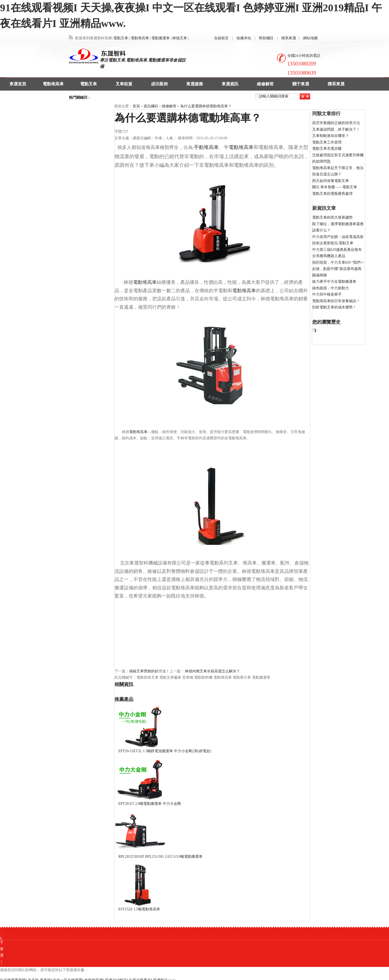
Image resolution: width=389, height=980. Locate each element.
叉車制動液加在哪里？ (331, 136)
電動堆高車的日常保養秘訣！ (336, 301)
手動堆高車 (206, 147)
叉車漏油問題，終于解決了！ (336, 129)
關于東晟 (301, 84)
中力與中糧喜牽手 (327, 294)
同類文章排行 (326, 114)
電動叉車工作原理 (327, 142)
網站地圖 (310, 38)
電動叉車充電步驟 (327, 149)
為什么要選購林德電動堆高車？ (206, 106)
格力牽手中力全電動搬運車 (334, 282)
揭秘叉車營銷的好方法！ (149, 671)
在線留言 (221, 38)
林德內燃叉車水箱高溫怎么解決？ (212, 671)
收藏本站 (244, 38)
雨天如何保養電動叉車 (331, 181)
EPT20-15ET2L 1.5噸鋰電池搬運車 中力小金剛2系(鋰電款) (165, 751)
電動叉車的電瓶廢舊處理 (332, 194)
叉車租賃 (124, 84)
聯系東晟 (289, 38)
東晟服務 (195, 84)
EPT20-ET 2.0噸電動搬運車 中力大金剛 (150, 804)
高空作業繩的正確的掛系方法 (336, 123)
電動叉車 (89, 84)
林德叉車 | (180, 38)
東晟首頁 (18, 84)
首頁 (136, 106)
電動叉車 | (122, 38)
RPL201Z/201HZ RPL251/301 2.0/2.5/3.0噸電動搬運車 (161, 857)
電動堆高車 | (141, 38)
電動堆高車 (53, 84)
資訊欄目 (151, 106)
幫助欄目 (266, 38)
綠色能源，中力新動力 (331, 288)
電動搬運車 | (161, 38)
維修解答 (265, 84)
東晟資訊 (230, 84)
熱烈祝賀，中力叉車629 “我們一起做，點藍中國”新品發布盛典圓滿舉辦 (338, 269)
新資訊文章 (324, 208)
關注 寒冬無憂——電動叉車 (335, 187)
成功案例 (159, 84)
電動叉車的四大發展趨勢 (332, 217)
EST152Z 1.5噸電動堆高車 (139, 909)
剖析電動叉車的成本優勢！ (334, 307)
